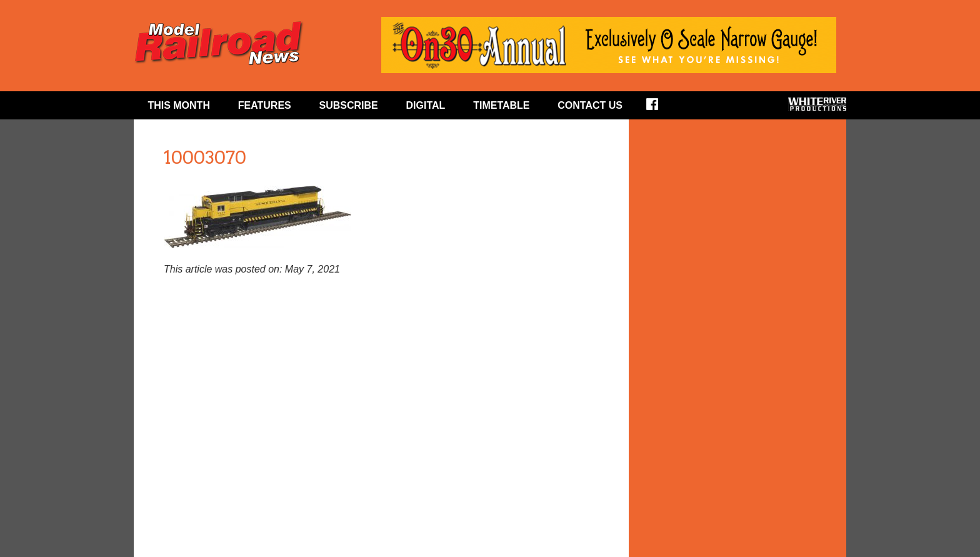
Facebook (660, 108)
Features (265, 105)
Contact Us (590, 105)
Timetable (501, 105)
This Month (179, 105)
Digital (426, 105)
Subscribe (349, 105)
